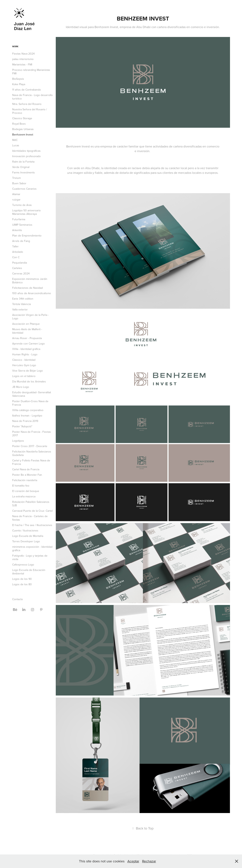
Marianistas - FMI (22, 64)
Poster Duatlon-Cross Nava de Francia (30, 403)
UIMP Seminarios (22, 225)
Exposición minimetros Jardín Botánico (30, 281)
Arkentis (17, 230)
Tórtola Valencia (21, 304)
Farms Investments (24, 172)
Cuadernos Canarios (24, 189)
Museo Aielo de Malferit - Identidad (27, 331)
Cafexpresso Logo (23, 565)
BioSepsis (18, 79)
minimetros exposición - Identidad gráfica (32, 548)
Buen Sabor (19, 183)
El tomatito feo (21, 486)
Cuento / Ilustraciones (25, 530)
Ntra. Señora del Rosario (27, 104)
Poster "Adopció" (22, 426)
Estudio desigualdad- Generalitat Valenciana (32, 394)
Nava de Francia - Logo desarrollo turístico (32, 97)
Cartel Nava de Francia (26, 469)
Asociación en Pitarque (26, 324)
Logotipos (18, 441)
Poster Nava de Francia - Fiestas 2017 (32, 434)
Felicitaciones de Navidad (27, 288)
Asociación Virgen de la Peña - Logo (30, 317)
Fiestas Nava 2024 (23, 54)
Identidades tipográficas (26, 151)
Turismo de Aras (22, 205)
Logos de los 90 (22, 579)
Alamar (16, 194)
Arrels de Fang (21, 241)
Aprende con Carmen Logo (28, 344)
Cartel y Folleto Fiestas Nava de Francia (31, 462)
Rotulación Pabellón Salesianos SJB (31, 504)
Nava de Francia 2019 (25, 421)
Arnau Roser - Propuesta (27, 338)
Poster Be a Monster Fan (27, 475)
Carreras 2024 (21, 273)
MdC (15, 140)
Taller (15, 246)
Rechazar (149, 861)
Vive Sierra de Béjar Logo (27, 371)
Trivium (16, 178)
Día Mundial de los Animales (29, 381)
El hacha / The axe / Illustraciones (32, 525)
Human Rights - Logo (25, 354)
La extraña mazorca (24, 496)
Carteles (17, 268)
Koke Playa (19, 84)
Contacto (18, 599)
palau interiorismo (23, 59)
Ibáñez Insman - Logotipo (27, 416)
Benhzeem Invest (23, 135)
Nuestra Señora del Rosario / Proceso (30, 111)
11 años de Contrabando (27, 90)
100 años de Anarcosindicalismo (32, 293)
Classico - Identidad (24, 360)
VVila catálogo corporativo (28, 410)
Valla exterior (20, 309)
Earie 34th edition (23, 299)
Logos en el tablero (24, 376)
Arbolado (18, 252)
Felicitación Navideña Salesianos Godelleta (32, 453)
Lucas (16, 145)
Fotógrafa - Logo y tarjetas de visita (30, 557)
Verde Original (21, 167)
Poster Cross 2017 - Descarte (30, 446)
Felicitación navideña (25, 480)
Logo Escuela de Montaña (28, 536)
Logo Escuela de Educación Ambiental (29, 572)
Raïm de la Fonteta (23, 162)
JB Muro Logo (21, 387)
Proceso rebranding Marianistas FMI (31, 72)
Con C (16, 257)
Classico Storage (22, 118)
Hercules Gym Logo (24, 365)
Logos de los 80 (22, 584)
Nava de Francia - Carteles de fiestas (30, 518)
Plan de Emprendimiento (27, 236)
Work (15, 46)
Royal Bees (19, 124)
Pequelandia (20, 263)
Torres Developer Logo (26, 541)
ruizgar (16, 200)
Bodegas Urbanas (23, 129)
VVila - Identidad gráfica (26, 349)
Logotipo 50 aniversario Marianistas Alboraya (26, 212)
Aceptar (133, 861)
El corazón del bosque (26, 491)
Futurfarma (19, 219)
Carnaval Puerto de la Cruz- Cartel (32, 511)
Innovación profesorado (26, 156)
